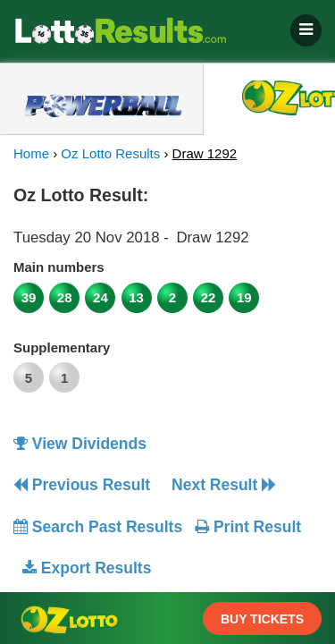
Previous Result (82, 485)
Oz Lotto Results (110, 153)
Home (31, 153)
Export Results (87, 568)
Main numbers (59, 267)
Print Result (248, 527)
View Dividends (80, 444)
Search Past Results (98, 527)
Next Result (224, 485)
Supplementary (62, 347)
